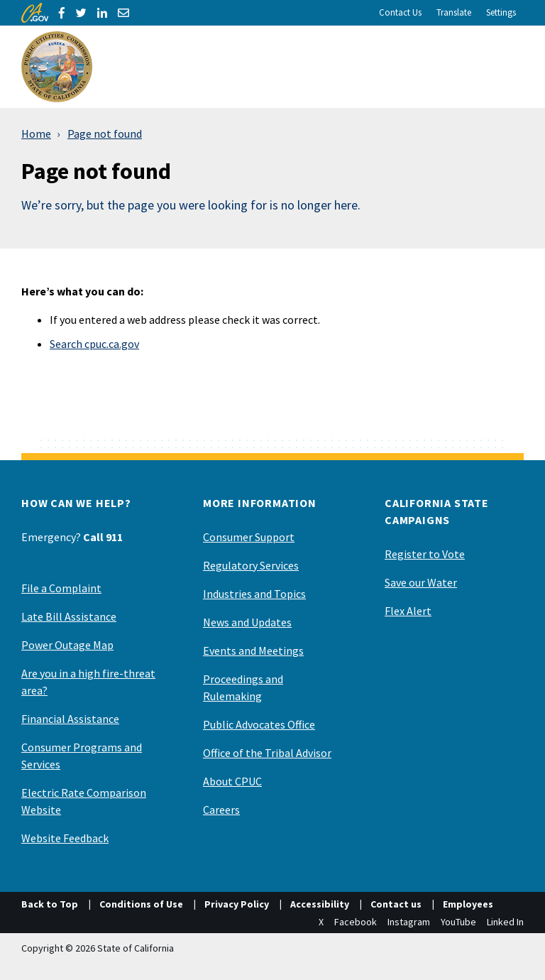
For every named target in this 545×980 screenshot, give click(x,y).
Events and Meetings (253, 650)
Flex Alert (408, 611)
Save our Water (421, 582)
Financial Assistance (70, 719)
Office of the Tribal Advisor (267, 753)
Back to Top (50, 904)
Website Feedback (65, 838)
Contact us (396, 904)
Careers (221, 810)
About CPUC (232, 781)
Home (36, 134)
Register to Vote (425, 554)
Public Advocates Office (259, 724)
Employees (468, 904)
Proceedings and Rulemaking (243, 687)
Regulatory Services (251, 565)
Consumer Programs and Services (82, 756)
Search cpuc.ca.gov (94, 344)
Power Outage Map (67, 645)
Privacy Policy (237, 904)
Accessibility (320, 904)
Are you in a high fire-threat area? (88, 682)
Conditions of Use (141, 904)
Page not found (105, 134)
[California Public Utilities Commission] (57, 67)
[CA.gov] (35, 13)
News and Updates (247, 622)
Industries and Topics (254, 594)
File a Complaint (61, 588)
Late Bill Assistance (69, 616)
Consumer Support (249, 537)
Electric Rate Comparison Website (84, 801)
